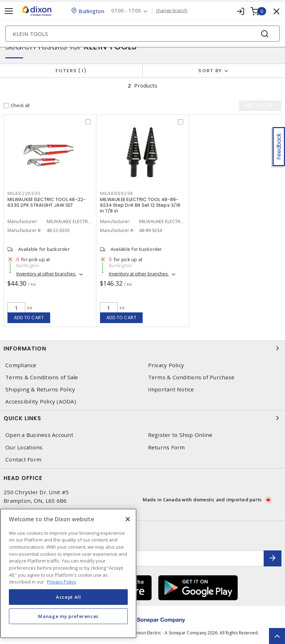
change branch (172, 11)
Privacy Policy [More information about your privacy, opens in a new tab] (62, 582)
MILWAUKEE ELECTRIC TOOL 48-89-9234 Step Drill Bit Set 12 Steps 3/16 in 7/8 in (140, 205)
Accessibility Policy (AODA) (41, 402)
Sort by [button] (210, 71)
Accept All (68, 597)
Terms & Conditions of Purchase (191, 377)
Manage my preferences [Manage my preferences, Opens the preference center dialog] (68, 616)
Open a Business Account (39, 435)
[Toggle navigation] (9, 11)
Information (142, 348)
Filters (71, 71)
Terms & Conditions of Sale (42, 377)
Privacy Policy (166, 365)
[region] (68, 573)
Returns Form (167, 447)
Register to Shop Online (180, 435)
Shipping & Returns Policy (40, 389)
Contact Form (23, 460)
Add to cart (29, 318)
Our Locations (24, 447)
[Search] (142, 34)
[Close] (128, 519)
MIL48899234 (117, 193)
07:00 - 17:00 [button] (126, 11)
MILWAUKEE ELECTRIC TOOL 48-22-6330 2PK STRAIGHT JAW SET (47, 202)
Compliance (21, 365)
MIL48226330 (24, 193)
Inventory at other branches (46, 274)
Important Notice (171, 389)
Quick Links (142, 418)
